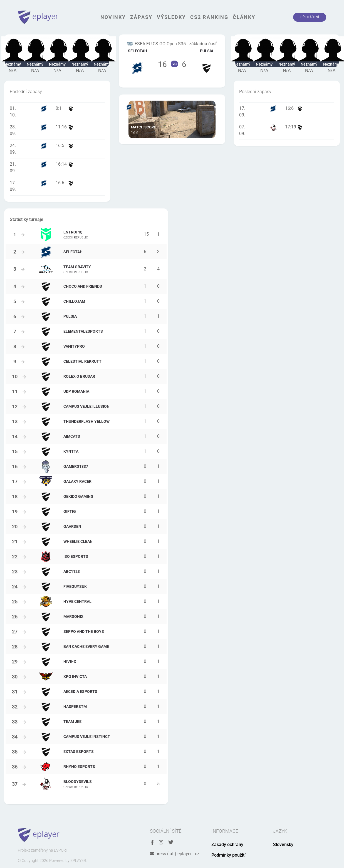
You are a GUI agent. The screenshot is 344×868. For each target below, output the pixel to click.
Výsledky (171, 17)
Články (244, 17)
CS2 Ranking (209, 17)
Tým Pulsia (207, 61)
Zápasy (141, 17)
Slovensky (283, 845)
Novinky (113, 17)
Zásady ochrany (227, 845)
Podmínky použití (228, 855)
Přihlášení (310, 17)
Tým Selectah (137, 61)
